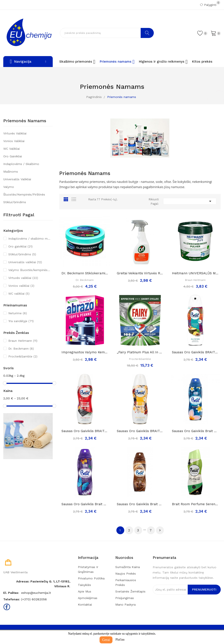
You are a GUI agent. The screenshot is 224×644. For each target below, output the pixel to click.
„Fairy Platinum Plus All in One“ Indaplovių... (140, 352)
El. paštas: (11, 593)
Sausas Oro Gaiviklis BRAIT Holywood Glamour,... (85, 431)
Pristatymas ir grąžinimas (88, 569)
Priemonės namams (25, 121)
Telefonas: (12, 599)
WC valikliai (11, 149)
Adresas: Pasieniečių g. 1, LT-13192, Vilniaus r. (43, 584)
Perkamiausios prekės (126, 582)
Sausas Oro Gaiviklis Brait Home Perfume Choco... (140, 504)
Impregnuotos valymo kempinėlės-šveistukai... (85, 352)
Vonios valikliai (14, 141)
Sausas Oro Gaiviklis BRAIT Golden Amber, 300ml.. (140, 431)
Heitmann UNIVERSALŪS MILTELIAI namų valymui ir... (195, 273)
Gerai (106, 640)
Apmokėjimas (88, 598)
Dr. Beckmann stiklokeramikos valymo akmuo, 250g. (85, 273)
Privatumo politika (91, 578)
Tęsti (160, 530)
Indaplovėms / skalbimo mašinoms (21, 168)
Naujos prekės (126, 574)
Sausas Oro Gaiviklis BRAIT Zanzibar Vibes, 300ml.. (195, 352)
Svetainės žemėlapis (130, 591)
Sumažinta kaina (128, 567)
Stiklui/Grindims (15, 202)
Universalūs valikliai (17, 179)
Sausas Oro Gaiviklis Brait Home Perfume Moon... (85, 504)
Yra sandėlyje (21, 321)
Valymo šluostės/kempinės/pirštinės (24, 191)
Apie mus (85, 591)
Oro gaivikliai (13, 156)
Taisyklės (84, 585)
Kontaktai (85, 605)
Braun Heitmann (23, 341)
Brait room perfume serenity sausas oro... (195, 504)
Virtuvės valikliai (15, 133)
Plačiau (120, 640)
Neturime (18, 313)
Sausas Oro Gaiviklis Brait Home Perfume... (195, 431)
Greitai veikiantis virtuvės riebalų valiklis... (140, 273)
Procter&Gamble (23, 356)
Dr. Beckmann (21, 349)
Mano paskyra (125, 605)
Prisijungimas (125, 598)
